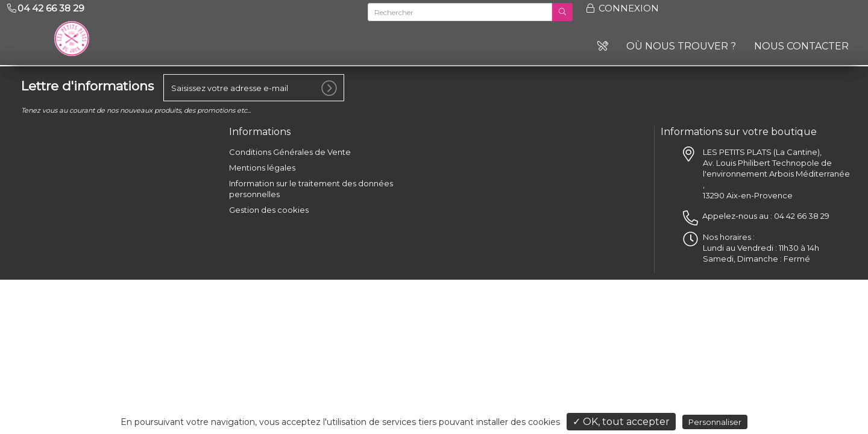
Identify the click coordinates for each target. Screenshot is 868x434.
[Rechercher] (460, 12)
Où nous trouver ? (681, 46)
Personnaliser (715, 422)
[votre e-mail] (254, 85)
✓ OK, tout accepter (621, 422)
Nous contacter (801, 46)
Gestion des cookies (269, 207)
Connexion (622, 8)
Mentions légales (262, 165)
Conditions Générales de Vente (290, 149)
